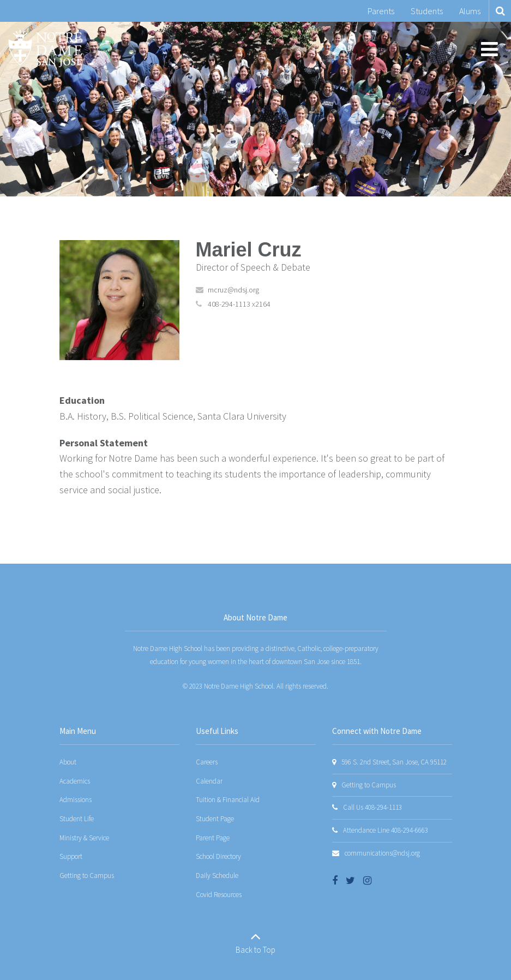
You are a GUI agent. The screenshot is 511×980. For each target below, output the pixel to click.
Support (71, 856)
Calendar (209, 781)
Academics (75, 781)
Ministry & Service (84, 838)
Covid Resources (219, 895)
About (68, 762)
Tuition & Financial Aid (228, 800)
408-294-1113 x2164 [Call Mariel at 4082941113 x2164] (239, 304)
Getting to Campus (87, 876)
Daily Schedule (217, 876)
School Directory (218, 856)
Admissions (76, 800)
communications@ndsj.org (382, 853)
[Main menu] (489, 49)
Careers (207, 762)
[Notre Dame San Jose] (45, 49)
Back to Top (255, 950)
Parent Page (213, 838)
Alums (470, 11)
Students (427, 11)
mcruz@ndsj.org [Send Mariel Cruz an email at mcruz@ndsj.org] (233, 290)
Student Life (77, 819)
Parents (381, 11)
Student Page (215, 819)
